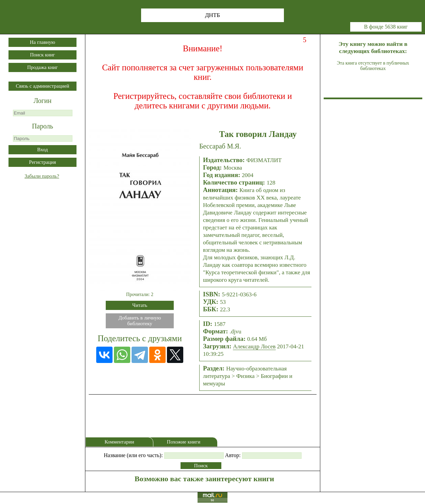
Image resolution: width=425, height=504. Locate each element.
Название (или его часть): (133, 455)
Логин (43, 101)
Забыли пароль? (42, 176)
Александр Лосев (254, 346)
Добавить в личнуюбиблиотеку (140, 321)
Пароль (42, 126)
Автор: (233, 455)
